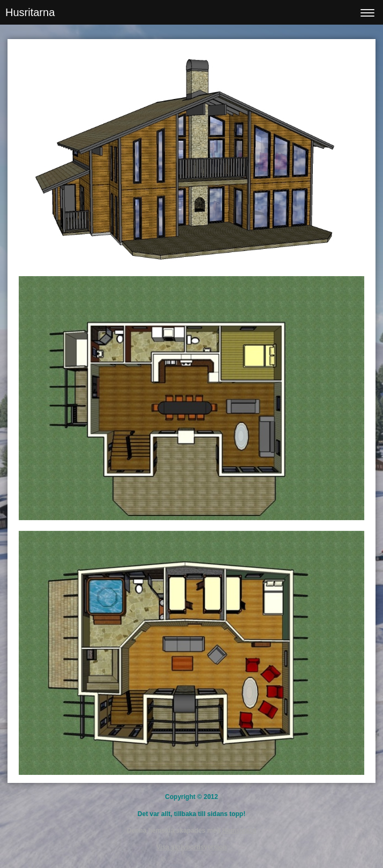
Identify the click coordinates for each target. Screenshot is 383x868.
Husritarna (30, 12)
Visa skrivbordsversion (192, 847)
